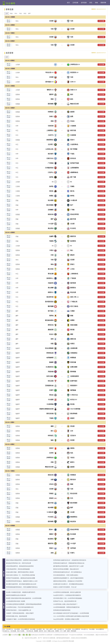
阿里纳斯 (73, 631)
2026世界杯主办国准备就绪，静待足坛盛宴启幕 (67, 592)
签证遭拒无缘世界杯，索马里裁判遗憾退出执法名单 (21, 584)
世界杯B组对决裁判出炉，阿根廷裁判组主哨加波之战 (69, 563)
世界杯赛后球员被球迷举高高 (62, 610)
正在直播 (101, 21)
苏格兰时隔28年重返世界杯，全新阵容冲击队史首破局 (22, 560)
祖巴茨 (41, 631)
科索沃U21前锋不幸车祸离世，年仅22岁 (65, 587)
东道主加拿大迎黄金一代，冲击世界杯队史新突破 (20, 575)
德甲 (30, 14)
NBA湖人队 (30, 631)
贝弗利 (57, 631)
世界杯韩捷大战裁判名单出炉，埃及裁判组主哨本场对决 (70, 560)
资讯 (91, 3)
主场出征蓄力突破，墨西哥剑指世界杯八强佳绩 (20, 572)
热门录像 (4, 574)
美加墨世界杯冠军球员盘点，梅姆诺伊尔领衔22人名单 (22, 581)
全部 (7, 14)
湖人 (44, 629)
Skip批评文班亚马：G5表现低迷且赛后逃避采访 (67, 595)
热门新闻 (4, 606)
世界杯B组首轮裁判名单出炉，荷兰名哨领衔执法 (68, 572)
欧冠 (25, 14)
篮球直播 (84, 3)
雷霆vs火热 (51, 631)
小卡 (61, 631)
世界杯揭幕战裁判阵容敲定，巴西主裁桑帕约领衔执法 (22, 587)
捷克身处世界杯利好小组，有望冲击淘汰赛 (19, 563)
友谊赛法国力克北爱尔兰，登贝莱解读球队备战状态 (68, 584)
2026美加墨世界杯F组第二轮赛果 (16, 601)
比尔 (45, 631)
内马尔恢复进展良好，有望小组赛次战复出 (66, 575)
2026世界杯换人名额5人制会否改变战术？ (65, 604)
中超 (20, 14)
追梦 (65, 631)
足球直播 (75, 3)
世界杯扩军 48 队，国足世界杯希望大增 (65, 601)
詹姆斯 (36, 631)
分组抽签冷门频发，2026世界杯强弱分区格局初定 (20, 619)
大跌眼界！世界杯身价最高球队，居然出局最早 (20, 613)
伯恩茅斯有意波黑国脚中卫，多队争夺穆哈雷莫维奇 (68, 578)
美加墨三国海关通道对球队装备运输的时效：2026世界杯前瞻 (24, 598)
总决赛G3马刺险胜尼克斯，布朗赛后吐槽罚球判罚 (21, 592)
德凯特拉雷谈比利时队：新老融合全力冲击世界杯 (68, 581)
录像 (96, 3)
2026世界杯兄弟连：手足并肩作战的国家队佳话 (20, 607)
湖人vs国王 (49, 629)
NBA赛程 (39, 629)
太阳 (55, 629)
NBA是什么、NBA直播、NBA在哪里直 (18, 629)
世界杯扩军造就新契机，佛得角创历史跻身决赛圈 (20, 578)
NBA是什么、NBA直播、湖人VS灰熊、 (14, 631)
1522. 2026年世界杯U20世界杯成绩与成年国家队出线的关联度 (71, 616)
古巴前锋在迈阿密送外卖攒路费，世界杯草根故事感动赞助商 (24, 604)
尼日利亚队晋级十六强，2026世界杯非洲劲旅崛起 (68, 598)
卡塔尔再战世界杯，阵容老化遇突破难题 (18, 569)
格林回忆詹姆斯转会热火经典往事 (16, 595)
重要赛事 (103, 3)
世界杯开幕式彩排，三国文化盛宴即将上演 (19, 610)
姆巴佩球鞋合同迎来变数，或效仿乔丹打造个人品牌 (68, 566)
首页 (68, 3)
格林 (68, 631)
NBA (16, 14)
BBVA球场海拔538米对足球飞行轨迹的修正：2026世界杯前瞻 (71, 613)
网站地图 (71, 641)
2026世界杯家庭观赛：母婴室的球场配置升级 (66, 607)
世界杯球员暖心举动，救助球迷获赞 (17, 616)
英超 (11, 14)
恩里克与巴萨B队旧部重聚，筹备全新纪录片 (66, 569)
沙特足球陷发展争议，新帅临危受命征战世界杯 (20, 566)
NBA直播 (33, 629)
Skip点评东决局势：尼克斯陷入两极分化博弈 (66, 619)
